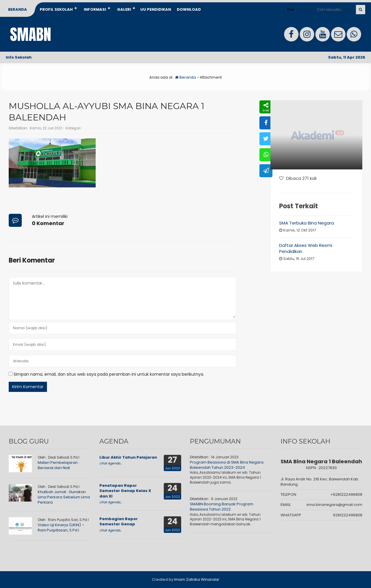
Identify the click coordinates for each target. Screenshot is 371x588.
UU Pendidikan (156, 9)
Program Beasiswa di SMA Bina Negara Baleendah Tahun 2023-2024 (227, 465)
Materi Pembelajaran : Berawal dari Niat (59, 465)
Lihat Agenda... (111, 463)
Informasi (95, 9)
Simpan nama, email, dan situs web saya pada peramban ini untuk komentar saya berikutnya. (109, 374)
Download (189, 9)
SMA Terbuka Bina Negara (307, 223)
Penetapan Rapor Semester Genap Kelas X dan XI (125, 491)
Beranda (18, 9)
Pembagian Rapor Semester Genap (119, 521)
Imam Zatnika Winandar (197, 579)
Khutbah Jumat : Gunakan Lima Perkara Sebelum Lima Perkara (64, 497)
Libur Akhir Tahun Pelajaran (128, 457)
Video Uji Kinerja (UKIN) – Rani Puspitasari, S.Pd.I (61, 528)
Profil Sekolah (56, 9)
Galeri (124, 9)
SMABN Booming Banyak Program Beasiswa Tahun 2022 (222, 507)
